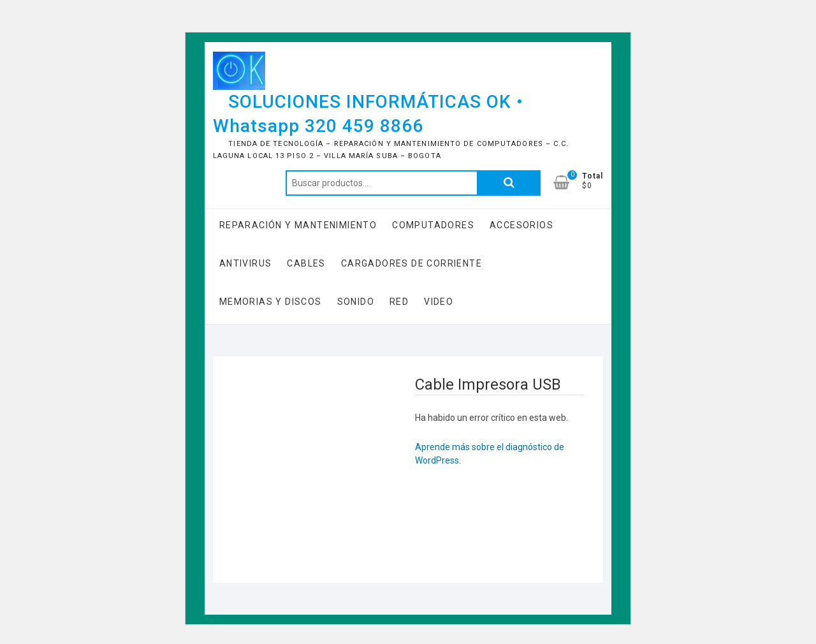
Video (439, 302)
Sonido (356, 302)
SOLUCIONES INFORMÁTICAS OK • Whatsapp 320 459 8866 (368, 114)
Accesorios (521, 225)
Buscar (509, 183)
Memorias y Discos (271, 302)
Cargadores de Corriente (412, 263)
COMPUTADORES (433, 225)
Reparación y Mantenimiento (298, 225)
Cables (306, 263)
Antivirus (246, 263)
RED (399, 302)
